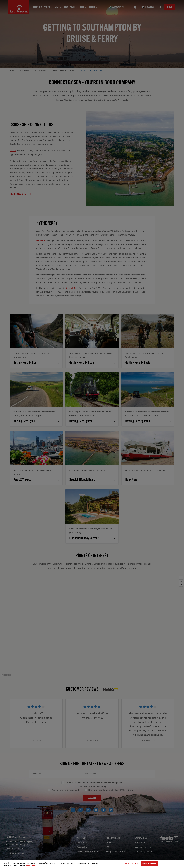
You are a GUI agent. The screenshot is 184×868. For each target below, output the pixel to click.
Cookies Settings (131, 864)
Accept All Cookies (149, 864)
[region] (92, 864)
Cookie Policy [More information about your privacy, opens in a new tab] (31, 865)
